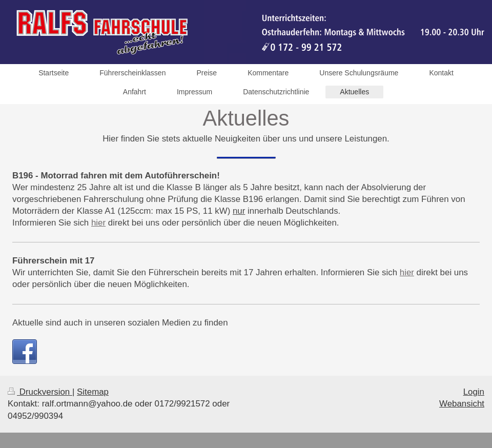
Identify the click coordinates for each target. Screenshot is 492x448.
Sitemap (93, 392)
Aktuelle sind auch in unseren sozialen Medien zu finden (120, 323)
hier (98, 223)
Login (474, 392)
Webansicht (462, 404)
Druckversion (40, 392)
